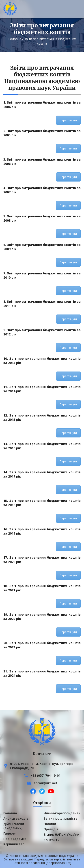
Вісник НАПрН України (61, 834)
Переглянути (68, 120)
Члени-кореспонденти (62, 813)
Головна (15, 39)
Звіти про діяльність (60, 818)
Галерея (10, 833)
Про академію (15, 839)
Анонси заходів (16, 818)
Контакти (52, 840)
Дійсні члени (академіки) (14, 826)
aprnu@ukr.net (45, 783)
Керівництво (14, 844)
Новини (50, 824)
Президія (51, 829)
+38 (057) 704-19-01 (45, 775)
